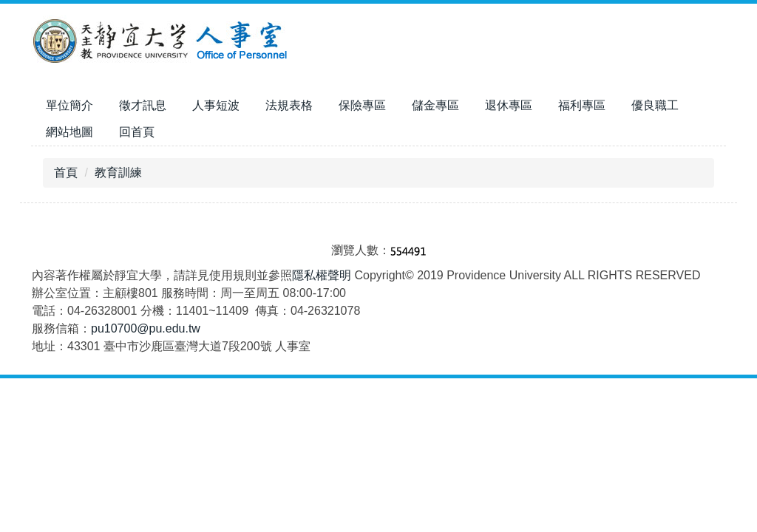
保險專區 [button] (362, 105)
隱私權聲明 (322, 275)
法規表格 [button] (289, 105)
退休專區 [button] (509, 105)
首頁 (66, 173)
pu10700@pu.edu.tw (146, 328)
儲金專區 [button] (435, 105)
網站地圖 (69, 132)
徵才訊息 (143, 105)
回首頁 (137, 132)
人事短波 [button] (216, 105)
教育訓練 (118, 173)
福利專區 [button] (582, 105)
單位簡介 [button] (69, 105)
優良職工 (655, 105)
